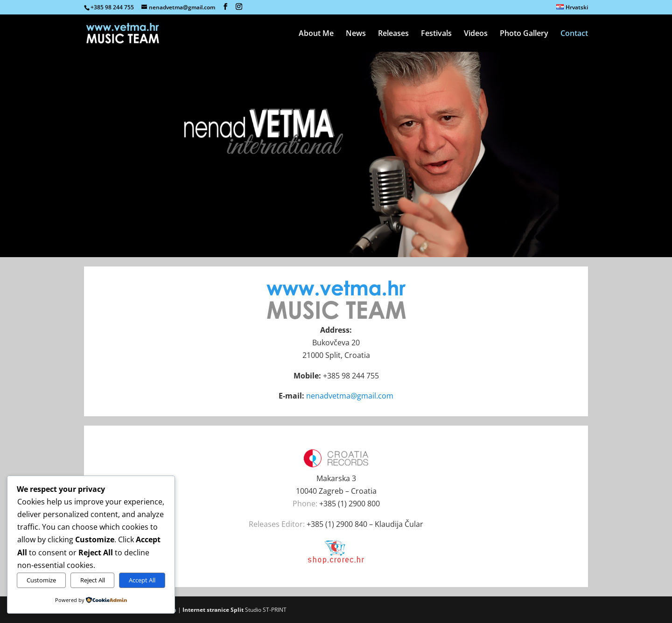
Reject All (93, 580)
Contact (574, 34)
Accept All (142, 580)
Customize (41, 580)
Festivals (436, 34)
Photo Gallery (524, 34)
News (356, 34)
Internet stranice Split (213, 610)
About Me (316, 34)
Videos (476, 34)
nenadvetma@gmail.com (350, 396)
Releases (393, 34)
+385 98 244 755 (112, 7)
